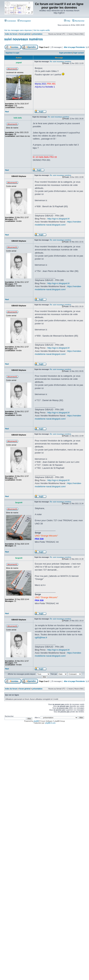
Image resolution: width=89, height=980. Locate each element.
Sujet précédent (66, 53)
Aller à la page (70, 47)
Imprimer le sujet (12, 53)
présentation (37, 34)
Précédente (80, 47)
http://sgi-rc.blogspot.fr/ (58, 219)
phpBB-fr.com (50, 723)
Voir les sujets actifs (42, 30)
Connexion (10, 21)
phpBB (36, 721)
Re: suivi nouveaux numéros (60, 62)
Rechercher (78, 21)
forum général (25, 34)
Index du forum (11, 34)
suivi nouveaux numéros (24, 39)
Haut (7, 112)
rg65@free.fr (41, 638)
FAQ (67, 21)
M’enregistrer (24, 21)
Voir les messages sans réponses (18, 30)
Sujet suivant (79, 53)
